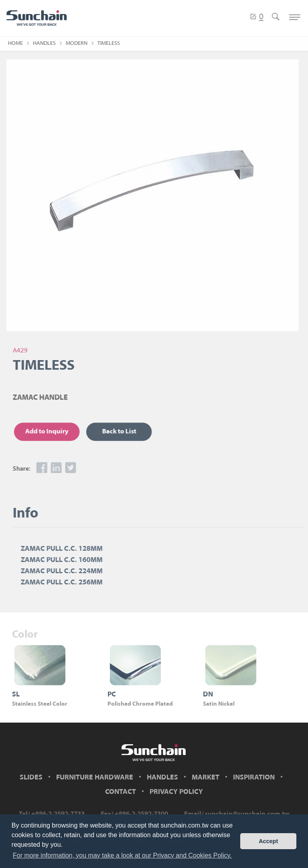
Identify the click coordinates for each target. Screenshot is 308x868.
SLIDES (31, 778)
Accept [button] (268, 841)
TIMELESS (109, 43)
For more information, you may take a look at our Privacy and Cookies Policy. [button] (122, 855)
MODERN (77, 43)
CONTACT (121, 792)
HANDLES (44, 43)
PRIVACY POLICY (176, 792)
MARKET (206, 778)
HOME (15, 43)
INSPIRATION (254, 778)
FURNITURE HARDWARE (95, 778)
